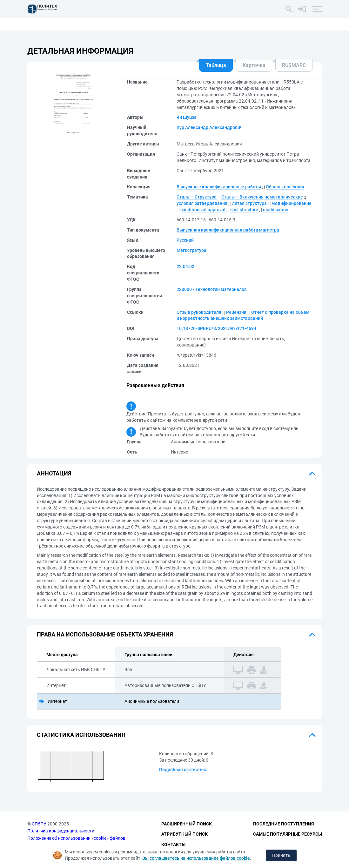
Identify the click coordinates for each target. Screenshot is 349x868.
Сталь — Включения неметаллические (262, 197)
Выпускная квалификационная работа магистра (228, 230)
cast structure (244, 210)
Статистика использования (81, 735)
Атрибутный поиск (185, 834)
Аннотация (54, 473)
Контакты (173, 844)
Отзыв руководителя (199, 312)
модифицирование (292, 203)
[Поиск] (289, 9)
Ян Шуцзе (187, 117)
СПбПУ (39, 824)
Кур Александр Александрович (210, 127)
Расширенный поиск (187, 824)
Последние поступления (283, 824)
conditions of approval (203, 210)
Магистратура (191, 250)
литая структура (249, 203)
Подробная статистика (183, 770)
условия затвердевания (202, 203)
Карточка (254, 65)
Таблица (216, 65)
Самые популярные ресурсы (288, 834)
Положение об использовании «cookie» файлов (76, 838)
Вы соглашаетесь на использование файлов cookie (196, 858)
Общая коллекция (285, 187)
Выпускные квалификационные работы (219, 187)
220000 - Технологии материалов (212, 289)
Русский (185, 240)
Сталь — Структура (197, 197)
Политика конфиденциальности (61, 831)
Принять (281, 855)
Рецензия (236, 312)
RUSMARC (294, 65)
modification (276, 210)
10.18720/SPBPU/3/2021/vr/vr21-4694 (216, 328)
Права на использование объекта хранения (105, 634)
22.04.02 (185, 266)
